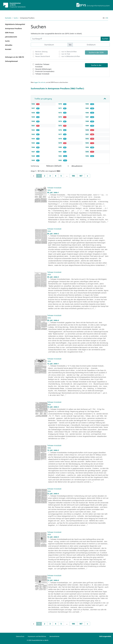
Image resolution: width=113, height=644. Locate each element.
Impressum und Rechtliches (37, 636)
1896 (87, 156)
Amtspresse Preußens (13, 28)
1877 (60, 134)
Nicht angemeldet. (105, 636)
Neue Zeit (39, 54)
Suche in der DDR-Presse (96, 53)
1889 (87, 126)
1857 (33, 108)
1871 (60, 108)
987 (81, 176)
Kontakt (8, 49)
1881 (60, 152)
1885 (87, 108)
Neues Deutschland (43, 56)
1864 (33, 139)
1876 (60, 130)
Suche (16, 18)
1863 (33, 134)
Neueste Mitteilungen (43, 69)
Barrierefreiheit (54, 636)
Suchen (105, 39)
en (107, 18)
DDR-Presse (9, 33)
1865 (33, 143)
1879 (60, 143)
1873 (60, 117)
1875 (60, 126)
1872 (60, 113)
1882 (60, 156)
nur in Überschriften (69, 52)
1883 (60, 160)
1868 (33, 156)
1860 (33, 121)
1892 (87, 139)
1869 (33, 160)
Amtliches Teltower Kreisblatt (42, 66)
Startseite (8, 18)
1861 (33, 126)
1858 (33, 113)
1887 (87, 117)
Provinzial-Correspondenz (45, 71)
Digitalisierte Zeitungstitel (15, 24)
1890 (87, 130)
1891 (87, 134)
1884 (87, 104)
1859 (33, 117)
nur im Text (66, 54)
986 (73, 176)
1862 (33, 130)
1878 (60, 139)
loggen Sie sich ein (40, 82)
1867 (33, 152)
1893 (87, 143)
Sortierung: (35, 166)
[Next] (87, 176)
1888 (87, 121)
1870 (60, 104)
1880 (60, 147)
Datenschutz (20, 636)
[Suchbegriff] (66, 39)
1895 (87, 152)
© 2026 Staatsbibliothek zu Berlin (38, 640)
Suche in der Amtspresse (96, 66)
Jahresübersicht (11, 37)
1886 (87, 113)
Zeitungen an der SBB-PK (15, 57)
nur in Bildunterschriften (71, 56)
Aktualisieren (77, 166)
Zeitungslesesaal (11, 61)
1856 (33, 104)
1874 (60, 121)
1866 (33, 147)
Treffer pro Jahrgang (43, 99)
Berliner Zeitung (41, 52)
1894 (87, 147)
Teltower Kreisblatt (42, 74)
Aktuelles (9, 45)
